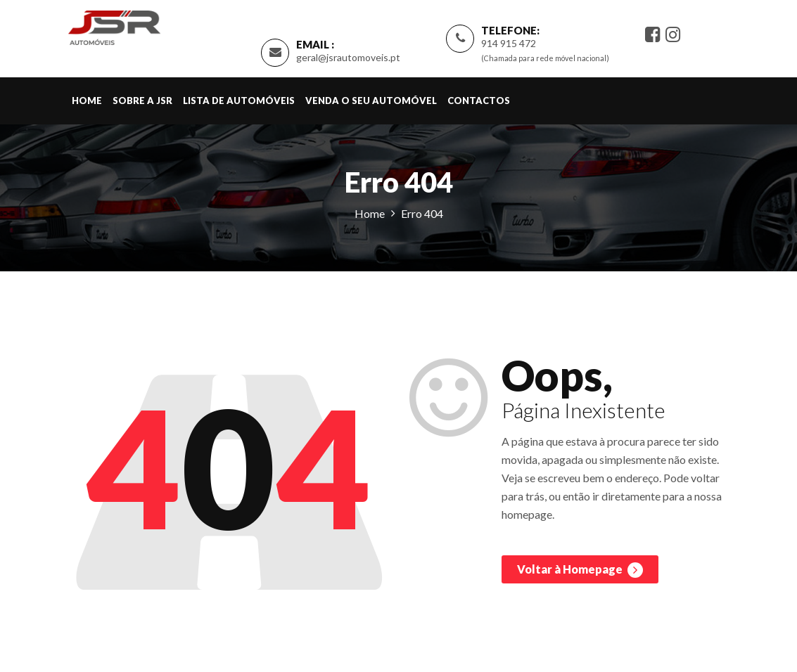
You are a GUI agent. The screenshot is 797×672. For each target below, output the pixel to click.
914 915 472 (509, 43)
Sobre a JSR (142, 101)
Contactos (479, 101)
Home (87, 101)
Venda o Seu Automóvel (371, 101)
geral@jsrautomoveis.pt (348, 57)
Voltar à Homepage (580, 570)
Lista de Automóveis (239, 101)
